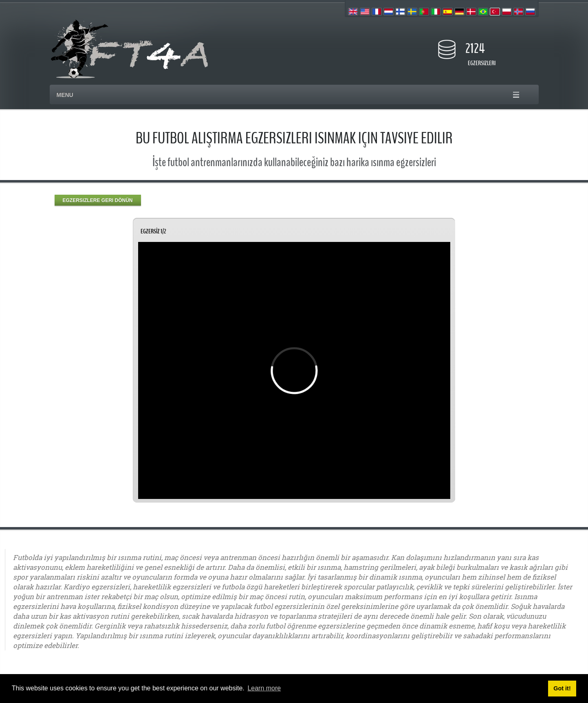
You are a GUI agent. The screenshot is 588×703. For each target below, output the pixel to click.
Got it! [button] (562, 688)
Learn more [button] (264, 688)
